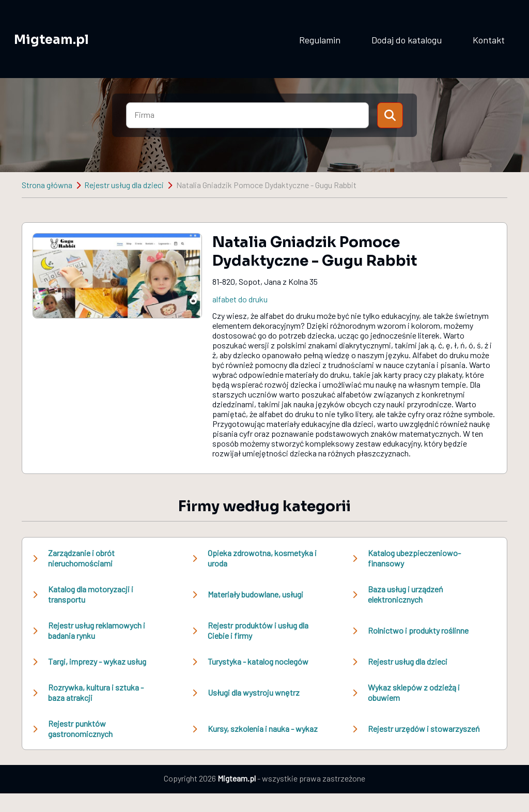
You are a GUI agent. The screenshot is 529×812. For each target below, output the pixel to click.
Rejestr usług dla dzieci (124, 185)
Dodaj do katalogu (407, 40)
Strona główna (47, 185)
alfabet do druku (240, 299)
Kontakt (489, 40)
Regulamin (320, 40)
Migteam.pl (51, 40)
